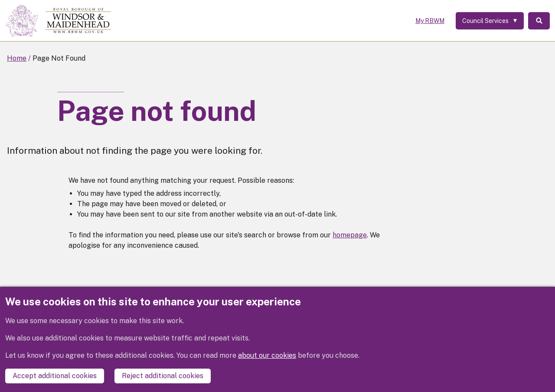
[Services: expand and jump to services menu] (490, 21)
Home (17, 58)
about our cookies (267, 355)
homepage (350, 235)
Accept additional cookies (55, 376)
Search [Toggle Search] (539, 21)
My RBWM (430, 21)
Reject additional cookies (163, 376)
